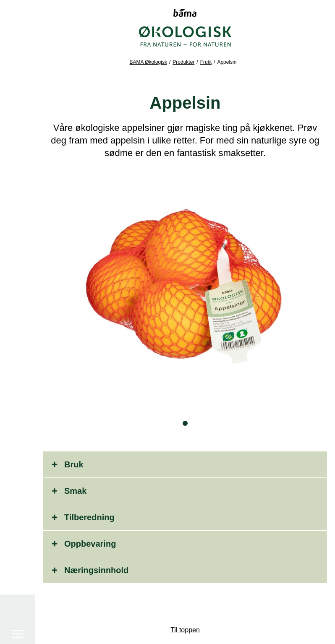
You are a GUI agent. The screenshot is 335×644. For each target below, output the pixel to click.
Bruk (74, 464)
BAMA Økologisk (148, 62)
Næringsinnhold (96, 570)
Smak (75, 491)
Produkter (183, 62)
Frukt (206, 62)
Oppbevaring (90, 544)
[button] (185, 423)
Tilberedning (89, 517)
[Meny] (18, 41)
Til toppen (185, 630)
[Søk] (18, 606)
